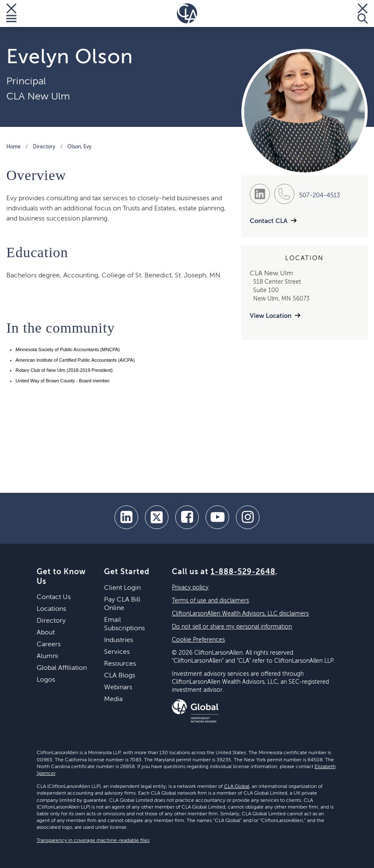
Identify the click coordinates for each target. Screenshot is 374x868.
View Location (271, 316)
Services (117, 652)
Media (113, 699)
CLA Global (237, 787)
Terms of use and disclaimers (210, 601)
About (46, 633)
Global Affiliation (62, 668)
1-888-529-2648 (243, 572)
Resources (120, 664)
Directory (44, 147)
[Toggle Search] (363, 13)
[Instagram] (248, 517)
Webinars (118, 688)
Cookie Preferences (198, 640)
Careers (49, 645)
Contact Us (54, 597)
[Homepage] (187, 13)
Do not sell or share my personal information (232, 627)
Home (13, 147)
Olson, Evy (79, 147)
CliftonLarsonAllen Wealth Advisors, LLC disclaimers (240, 614)
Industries (119, 640)
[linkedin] (126, 517)
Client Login (122, 588)
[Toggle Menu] (11, 13)
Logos (46, 680)
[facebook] (187, 517)
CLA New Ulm (38, 97)
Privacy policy (190, 588)
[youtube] (217, 517)
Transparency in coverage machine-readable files (93, 841)
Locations (51, 609)
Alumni (47, 656)
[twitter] (157, 517)
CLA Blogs (120, 676)
